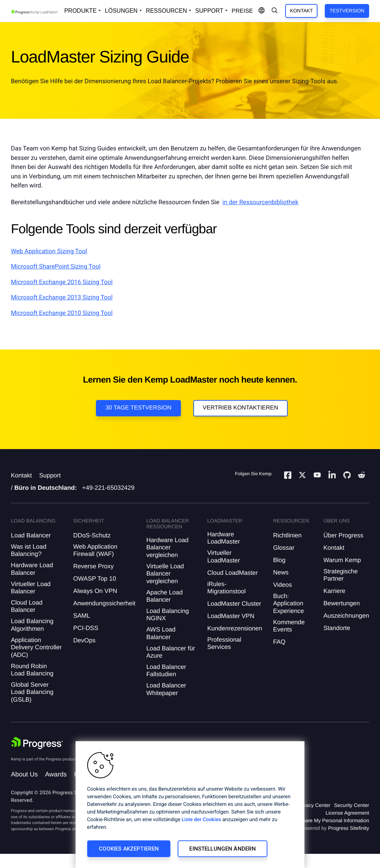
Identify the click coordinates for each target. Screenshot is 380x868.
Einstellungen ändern (223, 849)
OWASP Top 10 (95, 579)
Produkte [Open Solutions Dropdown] (80, 11)
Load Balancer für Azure (171, 652)
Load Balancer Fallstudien (166, 671)
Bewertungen (341, 603)
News (281, 572)
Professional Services (225, 643)
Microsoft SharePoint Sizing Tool (56, 267)
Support (50, 475)
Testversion (347, 11)
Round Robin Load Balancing (32, 670)
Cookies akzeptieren (129, 849)
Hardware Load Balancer (32, 569)
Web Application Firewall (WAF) (96, 550)
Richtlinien (287, 535)
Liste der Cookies (201, 820)
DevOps (84, 640)
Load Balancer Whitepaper (166, 689)
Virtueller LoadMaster (224, 556)
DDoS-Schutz (92, 535)
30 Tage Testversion (138, 408)
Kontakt (301, 11)
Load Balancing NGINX (168, 615)
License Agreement (347, 813)
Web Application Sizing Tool (49, 251)
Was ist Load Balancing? (29, 550)
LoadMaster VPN (231, 616)
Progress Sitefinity (349, 828)
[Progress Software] (37, 743)
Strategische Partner (341, 575)
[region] (190, 805)
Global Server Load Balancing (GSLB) (32, 692)
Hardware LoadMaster (224, 538)
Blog (279, 560)
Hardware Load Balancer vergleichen (167, 548)
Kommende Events (289, 626)
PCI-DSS (86, 628)
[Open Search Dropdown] (275, 11)
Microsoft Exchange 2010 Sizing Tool (62, 313)
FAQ (279, 642)
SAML (82, 616)
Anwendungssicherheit (104, 603)
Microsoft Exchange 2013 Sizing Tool (62, 298)
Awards (56, 774)
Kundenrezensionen (235, 628)
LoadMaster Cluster (234, 604)
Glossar (284, 548)
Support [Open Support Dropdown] (209, 11)
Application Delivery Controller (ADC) (36, 647)
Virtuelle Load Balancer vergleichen (165, 574)
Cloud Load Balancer (27, 606)
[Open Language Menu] (262, 11)
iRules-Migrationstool (227, 588)
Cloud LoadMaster (233, 573)
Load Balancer (31, 535)
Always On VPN (95, 591)
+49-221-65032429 (108, 488)
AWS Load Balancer (161, 633)
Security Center (352, 805)
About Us (24, 774)
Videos (283, 585)
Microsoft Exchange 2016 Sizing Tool (62, 282)
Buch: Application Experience (289, 603)
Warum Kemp (342, 560)
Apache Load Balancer (165, 596)
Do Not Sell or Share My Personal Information (318, 820)
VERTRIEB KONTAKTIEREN (240, 408)
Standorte (337, 628)
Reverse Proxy (94, 566)
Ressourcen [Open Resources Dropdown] (167, 11)
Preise (242, 11)
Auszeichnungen (346, 616)
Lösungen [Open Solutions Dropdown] (121, 11)
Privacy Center (314, 805)
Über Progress (343, 535)
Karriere (334, 591)
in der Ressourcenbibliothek (260, 202)
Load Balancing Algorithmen (32, 625)
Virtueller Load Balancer (31, 588)
